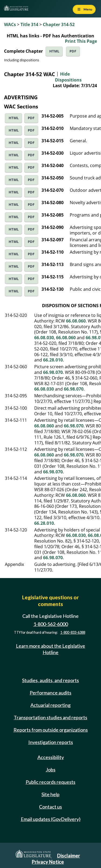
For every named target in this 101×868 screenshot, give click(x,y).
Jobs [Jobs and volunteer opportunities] (51, 770)
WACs (10, 24)
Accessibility (51, 757)
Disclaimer (69, 856)
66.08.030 (44, 338)
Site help (50, 794)
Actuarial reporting (50, 705)
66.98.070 (53, 372)
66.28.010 (53, 360)
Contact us (50, 807)
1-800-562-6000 (51, 624)
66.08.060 (76, 321)
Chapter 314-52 (59, 24)
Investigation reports (51, 742)
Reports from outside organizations (51, 730)
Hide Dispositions (68, 77)
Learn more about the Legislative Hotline (50, 649)
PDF (73, 51)
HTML (54, 51)
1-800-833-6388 (73, 633)
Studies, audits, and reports (50, 680)
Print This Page (81, 41)
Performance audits (50, 693)
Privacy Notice (48, 862)
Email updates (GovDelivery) (51, 819)
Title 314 (29, 24)
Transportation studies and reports (50, 717)
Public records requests (50, 782)
